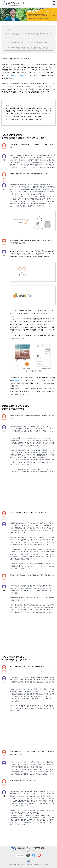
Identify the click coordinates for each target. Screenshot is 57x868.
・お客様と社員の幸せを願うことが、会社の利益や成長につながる (27, 43)
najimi (8, 75)
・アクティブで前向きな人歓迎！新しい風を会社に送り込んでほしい (27, 48)
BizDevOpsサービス (18, 380)
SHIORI (14, 75)
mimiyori (22, 75)
